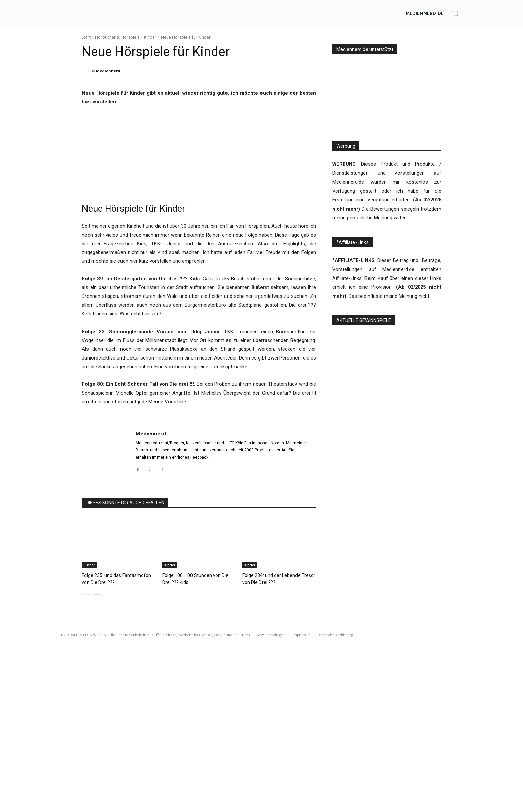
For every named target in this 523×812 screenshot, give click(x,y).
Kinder (150, 37)
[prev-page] (86, 757)
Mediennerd (108, 71)
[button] (455, 13)
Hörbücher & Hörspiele (117, 37)
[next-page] (97, 757)
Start (86, 37)
